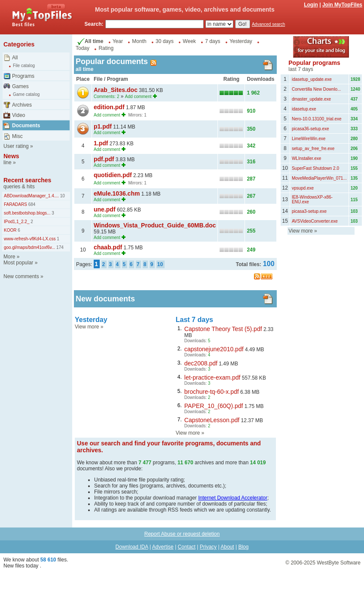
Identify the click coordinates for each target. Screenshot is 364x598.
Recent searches (27, 180)
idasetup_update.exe (312, 79)
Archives (22, 105)
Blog (243, 547)
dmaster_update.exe (311, 99)
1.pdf (101, 143)
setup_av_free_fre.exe (313, 149)
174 (59, 247)
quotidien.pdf (113, 175)
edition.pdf (109, 107)
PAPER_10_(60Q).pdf (214, 406)
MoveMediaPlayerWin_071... (319, 178)
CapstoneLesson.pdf (212, 420)
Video (18, 115)
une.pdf (105, 209)
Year (118, 41)
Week (189, 41)
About (227, 547)
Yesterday (241, 41)
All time (89, 41)
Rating (106, 48)
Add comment (138, 97)
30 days (165, 41)
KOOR (10, 230)
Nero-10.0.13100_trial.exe (317, 119)
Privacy (208, 547)
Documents (26, 126)
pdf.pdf (104, 159)
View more (87, 327)
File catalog (24, 66)
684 (31, 204)
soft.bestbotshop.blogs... (27, 213)
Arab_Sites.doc (116, 90)
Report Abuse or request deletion (182, 534)
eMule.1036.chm (117, 193)
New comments (21, 276)
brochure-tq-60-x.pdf (212, 392)
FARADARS (15, 204)
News (11, 156)
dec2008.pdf (201, 363)
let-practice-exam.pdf (213, 377)
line (8, 163)
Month (139, 41)
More (9, 257)
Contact (187, 547)
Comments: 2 (106, 97)
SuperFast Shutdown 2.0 (315, 168)
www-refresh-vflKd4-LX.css (30, 239)
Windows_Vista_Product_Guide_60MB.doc (155, 225)
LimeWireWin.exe (309, 139)
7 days (213, 41)
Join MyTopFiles (342, 5)
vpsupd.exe (303, 188)
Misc (17, 136)
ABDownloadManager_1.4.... (31, 196)
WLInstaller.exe (306, 158)
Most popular (18, 263)
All (15, 58)
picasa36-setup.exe (310, 129)
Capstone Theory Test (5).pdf (223, 329)
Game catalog (26, 94)
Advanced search (268, 24)
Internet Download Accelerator (233, 498)
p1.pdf (103, 126)
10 (62, 196)
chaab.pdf (108, 247)
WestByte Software (339, 563)
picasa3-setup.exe (309, 211)
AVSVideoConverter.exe (315, 221)
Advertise (163, 547)
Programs (23, 76)
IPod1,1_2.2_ (17, 222)
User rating (16, 146)
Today (83, 48)
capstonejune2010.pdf (214, 349)
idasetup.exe (304, 109)
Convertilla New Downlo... (317, 89)
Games (20, 86)
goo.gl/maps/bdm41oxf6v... (29, 247)
